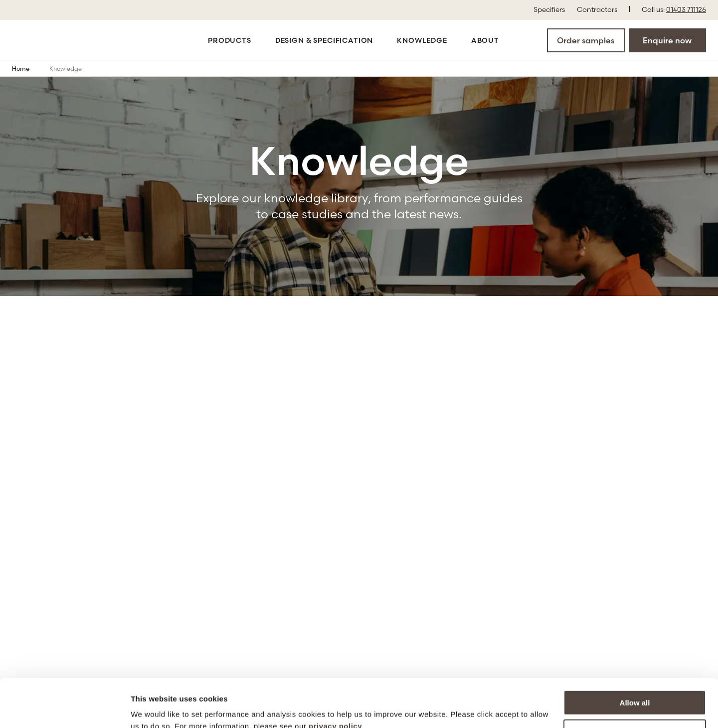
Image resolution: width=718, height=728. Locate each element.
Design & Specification (324, 40)
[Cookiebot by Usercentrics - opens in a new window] (65, 709)
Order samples (586, 40)
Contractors (597, 9)
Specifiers (549, 9)
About (485, 40)
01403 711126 (686, 9)
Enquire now (667, 40)
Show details (154, 708)
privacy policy (335, 681)
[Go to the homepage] (46, 40)
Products (230, 40)
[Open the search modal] (517, 40)
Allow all (635, 657)
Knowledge (422, 40)
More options (635, 686)
